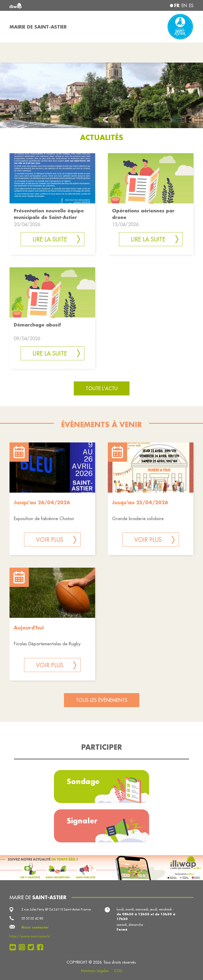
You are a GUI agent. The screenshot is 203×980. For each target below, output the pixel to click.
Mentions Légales (95, 971)
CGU (118, 971)
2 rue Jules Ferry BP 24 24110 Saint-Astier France (56, 909)
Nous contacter (35, 927)
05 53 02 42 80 (32, 918)
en (184, 6)
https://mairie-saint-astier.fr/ (30, 936)
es (191, 6)
